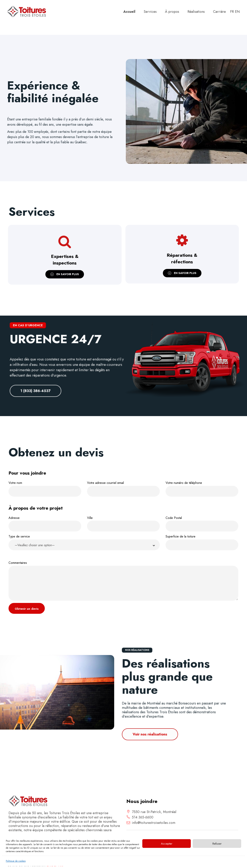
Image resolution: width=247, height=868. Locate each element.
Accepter (167, 844)
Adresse (45, 524)
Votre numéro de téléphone (202, 489)
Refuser (217, 844)
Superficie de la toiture (202, 542)
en (237, 12)
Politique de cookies (16, 861)
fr (232, 12)
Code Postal (202, 524)
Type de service (84, 543)
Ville (123, 524)
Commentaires (123, 581)
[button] (84, 545)
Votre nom (45, 489)
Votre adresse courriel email (123, 489)
